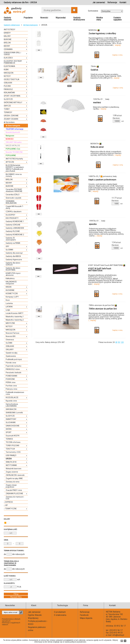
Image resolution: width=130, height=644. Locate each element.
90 (119, 342)
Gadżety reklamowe (12, 25)
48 (116, 342)
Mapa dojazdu (86, 618)
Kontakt (123, 2)
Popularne (28, 18)
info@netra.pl (118, 635)
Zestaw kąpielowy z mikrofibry (102, 34)
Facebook (84, 615)
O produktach (60, 612)
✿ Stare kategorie (31, 25)
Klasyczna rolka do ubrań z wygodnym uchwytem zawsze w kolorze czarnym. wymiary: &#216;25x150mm (106, 153)
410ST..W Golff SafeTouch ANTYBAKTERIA (100, 270)
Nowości (44, 18)
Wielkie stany (100, 19)
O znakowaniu (60, 615)
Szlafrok (94, 70)
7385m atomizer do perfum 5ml (103, 309)
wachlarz (97, 103)
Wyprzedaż (61, 18)
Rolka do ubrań (97, 147)
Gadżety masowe (8, 19)
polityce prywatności (78, 642)
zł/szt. (117, 116)
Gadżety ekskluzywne (79, 19)
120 (122, 342)
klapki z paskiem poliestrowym (102, 180)
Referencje (112, 2)
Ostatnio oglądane (117, 19)
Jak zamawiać (99, 2)
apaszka (93, 224)
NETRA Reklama (113, 612)
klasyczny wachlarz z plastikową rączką (106, 108)
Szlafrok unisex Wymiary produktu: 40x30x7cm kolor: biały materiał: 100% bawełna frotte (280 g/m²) (106, 76)
